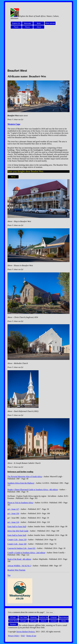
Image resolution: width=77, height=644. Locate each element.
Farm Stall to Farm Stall (17, 527)
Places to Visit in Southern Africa (20, 503)
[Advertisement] (38, 50)
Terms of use (31, 636)
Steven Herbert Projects (26, 632)
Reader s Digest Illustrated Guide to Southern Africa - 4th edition (33, 490)
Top (9, 575)
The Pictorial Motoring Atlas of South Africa (25, 477)
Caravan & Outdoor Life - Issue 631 (21, 548)
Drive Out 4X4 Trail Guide (18, 531)
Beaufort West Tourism (16, 570)
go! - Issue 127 (13, 509)
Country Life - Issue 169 (17, 544)
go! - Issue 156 (13, 513)
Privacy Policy (14, 636)
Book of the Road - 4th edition (19, 559)
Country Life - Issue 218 (17, 540)
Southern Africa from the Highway (21, 483)
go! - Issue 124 (13, 522)
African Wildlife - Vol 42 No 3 (19, 566)
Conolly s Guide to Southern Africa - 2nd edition (26, 553)
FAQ (23, 636)
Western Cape (14, 124)
